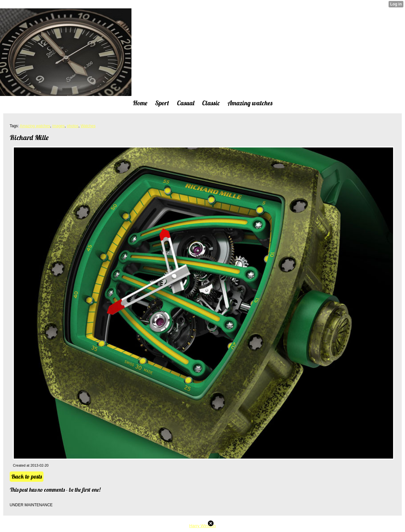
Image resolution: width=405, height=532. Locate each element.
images (58, 126)
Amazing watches (35, 126)
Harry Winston (202, 526)
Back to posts (27, 476)
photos (72, 126)
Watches (88, 126)
